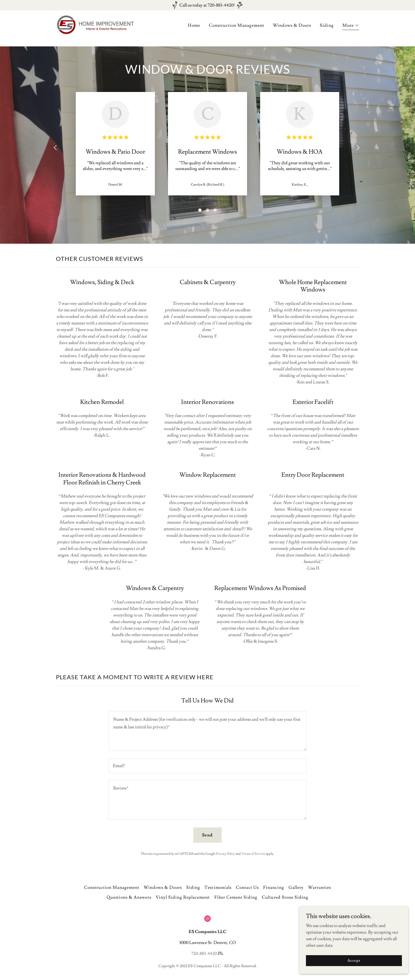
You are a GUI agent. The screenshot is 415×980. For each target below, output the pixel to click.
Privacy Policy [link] (225, 854)
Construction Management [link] (237, 29)
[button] (351, 30)
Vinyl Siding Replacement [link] (183, 897)
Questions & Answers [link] (129, 897)
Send (207, 835)
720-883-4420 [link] (204, 954)
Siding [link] (327, 29)
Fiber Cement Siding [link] (236, 897)
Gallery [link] (296, 887)
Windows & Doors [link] (292, 29)
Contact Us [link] (247, 887)
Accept (354, 964)
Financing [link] (274, 887)
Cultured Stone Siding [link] (285, 897)
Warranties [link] (320, 887)
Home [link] (194, 29)
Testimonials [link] (218, 887)
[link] (109, 27)
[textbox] (207, 731)
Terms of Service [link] (253, 854)
